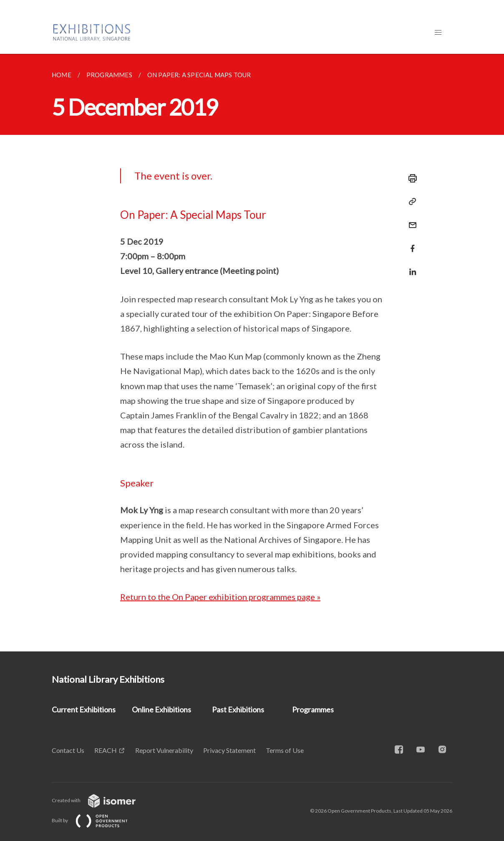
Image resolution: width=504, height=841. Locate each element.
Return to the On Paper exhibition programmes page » (220, 597)
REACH (106, 750)
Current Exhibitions (84, 709)
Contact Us (68, 750)
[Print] (410, 178)
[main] (252, 353)
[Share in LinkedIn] (410, 267)
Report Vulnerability (164, 750)
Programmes (313, 709)
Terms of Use (285, 750)
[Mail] (410, 220)
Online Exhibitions (161, 709)
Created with (100, 800)
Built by (96, 820)
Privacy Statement (229, 750)
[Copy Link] (410, 202)
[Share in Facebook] (410, 243)
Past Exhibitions (238, 709)
